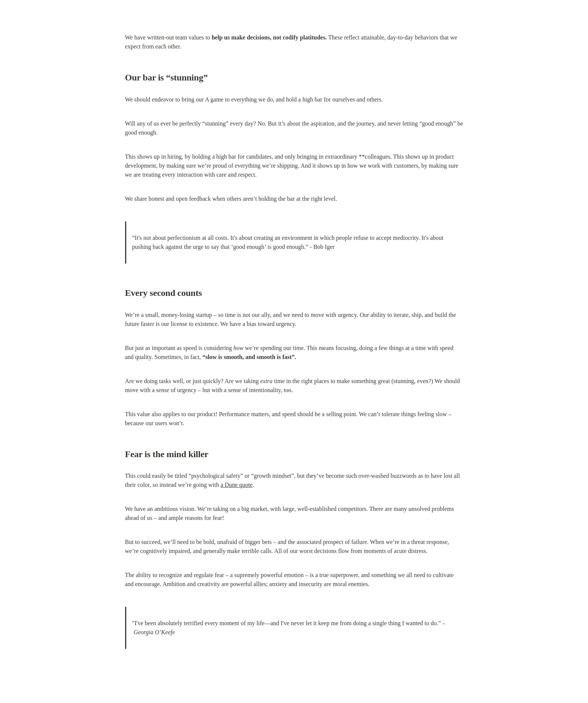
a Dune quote (237, 485)
